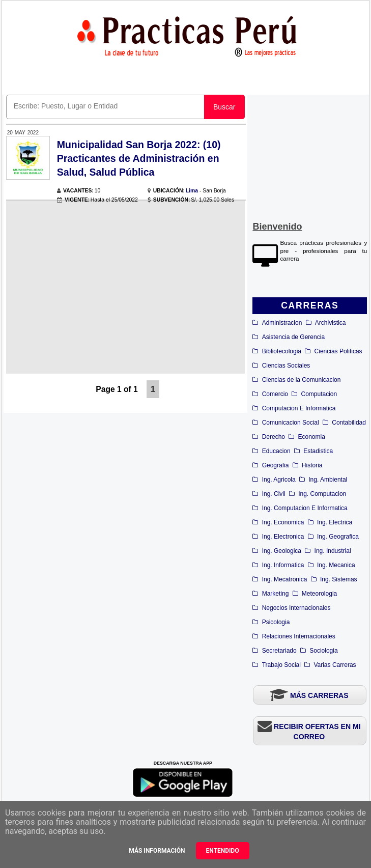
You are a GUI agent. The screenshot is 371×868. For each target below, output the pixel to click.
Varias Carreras (335, 665)
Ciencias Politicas (338, 351)
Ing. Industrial (333, 551)
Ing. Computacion (322, 494)
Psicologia (276, 622)
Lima (192, 191)
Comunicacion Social (291, 423)
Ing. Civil (274, 494)
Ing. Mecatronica (285, 579)
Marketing (276, 594)
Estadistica (318, 451)
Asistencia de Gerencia (293, 337)
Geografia (276, 465)
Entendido (223, 851)
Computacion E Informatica (299, 408)
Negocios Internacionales (296, 608)
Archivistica (331, 323)
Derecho (274, 437)
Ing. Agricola (279, 480)
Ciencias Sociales (286, 366)
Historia (312, 465)
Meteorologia (319, 594)
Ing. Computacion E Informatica (305, 508)
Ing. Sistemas (339, 579)
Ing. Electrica (335, 522)
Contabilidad (349, 423)
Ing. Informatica (283, 565)
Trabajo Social (281, 665)
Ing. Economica (283, 522)
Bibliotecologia (282, 351)
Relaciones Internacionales (299, 636)
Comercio (275, 394)
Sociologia (323, 651)
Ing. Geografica (338, 537)
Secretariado (279, 651)
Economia (312, 437)
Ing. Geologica (282, 551)
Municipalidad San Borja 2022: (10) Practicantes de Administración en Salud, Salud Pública (139, 159)
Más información (157, 851)
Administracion (282, 323)
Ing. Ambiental (328, 480)
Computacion (319, 394)
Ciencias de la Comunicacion (302, 380)
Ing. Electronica (283, 537)
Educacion (276, 451)
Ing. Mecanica (336, 565)
